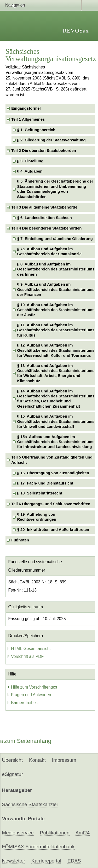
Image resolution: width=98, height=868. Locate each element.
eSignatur (13, 774)
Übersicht (12, 760)
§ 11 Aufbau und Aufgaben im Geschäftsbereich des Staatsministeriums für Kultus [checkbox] (56, 330)
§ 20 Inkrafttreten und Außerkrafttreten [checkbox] (53, 530)
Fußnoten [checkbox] (20, 540)
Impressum (64, 760)
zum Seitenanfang (26, 741)
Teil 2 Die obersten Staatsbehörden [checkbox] (44, 151)
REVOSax (76, 31)
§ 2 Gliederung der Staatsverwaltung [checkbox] (51, 140)
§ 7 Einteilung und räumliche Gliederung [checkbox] (55, 239)
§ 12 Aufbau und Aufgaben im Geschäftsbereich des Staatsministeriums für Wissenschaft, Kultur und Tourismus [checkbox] (56, 350)
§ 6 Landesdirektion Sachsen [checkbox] (45, 218)
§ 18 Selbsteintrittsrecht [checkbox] (40, 493)
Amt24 (83, 833)
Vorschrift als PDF (25, 656)
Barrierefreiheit (22, 703)
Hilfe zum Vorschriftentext (32, 687)
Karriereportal (46, 861)
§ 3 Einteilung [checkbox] (30, 161)
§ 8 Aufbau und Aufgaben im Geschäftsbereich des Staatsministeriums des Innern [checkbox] (56, 269)
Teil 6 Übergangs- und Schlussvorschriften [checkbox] (51, 504)
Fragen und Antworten (29, 695)
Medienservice (18, 833)
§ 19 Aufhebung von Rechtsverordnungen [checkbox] (37, 517)
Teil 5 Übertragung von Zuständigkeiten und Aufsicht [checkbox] (52, 460)
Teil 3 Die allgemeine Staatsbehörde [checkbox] (44, 207)
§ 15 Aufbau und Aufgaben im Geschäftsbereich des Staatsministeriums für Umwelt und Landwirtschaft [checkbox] (56, 421)
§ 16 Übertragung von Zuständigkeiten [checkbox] (53, 473)
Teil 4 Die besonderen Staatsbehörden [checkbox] (46, 228)
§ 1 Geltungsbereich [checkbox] (36, 130)
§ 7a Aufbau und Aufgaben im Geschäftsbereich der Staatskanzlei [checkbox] (50, 251)
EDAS (74, 861)
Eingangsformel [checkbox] (26, 108)
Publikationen (55, 833)
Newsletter (14, 861)
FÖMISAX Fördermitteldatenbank (38, 847)
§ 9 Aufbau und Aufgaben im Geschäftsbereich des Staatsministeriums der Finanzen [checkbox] (56, 289)
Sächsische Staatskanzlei (30, 804)
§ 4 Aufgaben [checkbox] (30, 171)
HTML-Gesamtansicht (29, 649)
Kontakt (37, 760)
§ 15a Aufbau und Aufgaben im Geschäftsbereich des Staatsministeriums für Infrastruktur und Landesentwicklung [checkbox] (56, 442)
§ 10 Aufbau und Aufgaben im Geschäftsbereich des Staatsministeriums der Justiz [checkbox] (56, 310)
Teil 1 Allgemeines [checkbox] (28, 119)
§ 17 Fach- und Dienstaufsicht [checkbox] (45, 483)
